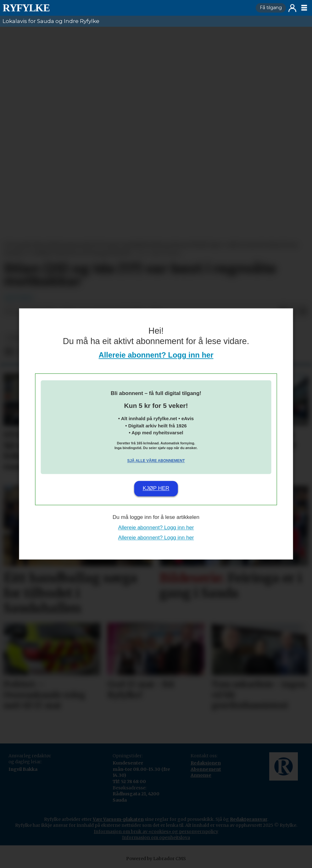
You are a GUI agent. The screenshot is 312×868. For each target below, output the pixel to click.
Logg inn (292, 8)
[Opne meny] (304, 8)
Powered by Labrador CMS (156, 859)
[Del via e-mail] (303, 312)
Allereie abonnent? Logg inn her (156, 355)
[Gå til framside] (127, 8)
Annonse (201, 775)
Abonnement (206, 769)
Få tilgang (271, 8)
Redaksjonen (206, 763)
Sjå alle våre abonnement (156, 461)
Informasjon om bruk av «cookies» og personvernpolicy (156, 832)
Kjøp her (156, 488)
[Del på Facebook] (9, 352)
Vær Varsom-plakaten (118, 819)
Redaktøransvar (249, 819)
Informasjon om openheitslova (156, 837)
